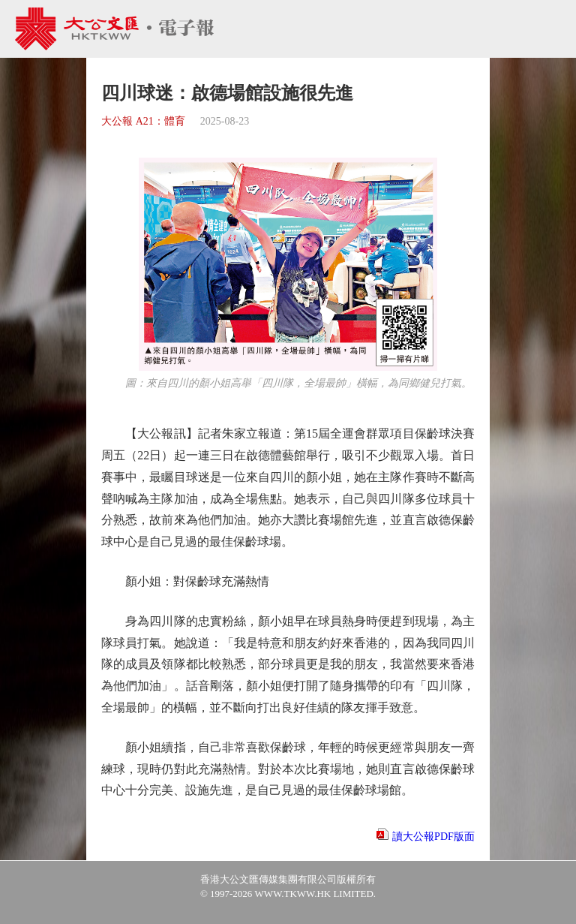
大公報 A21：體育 (143, 121)
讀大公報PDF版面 (433, 837)
